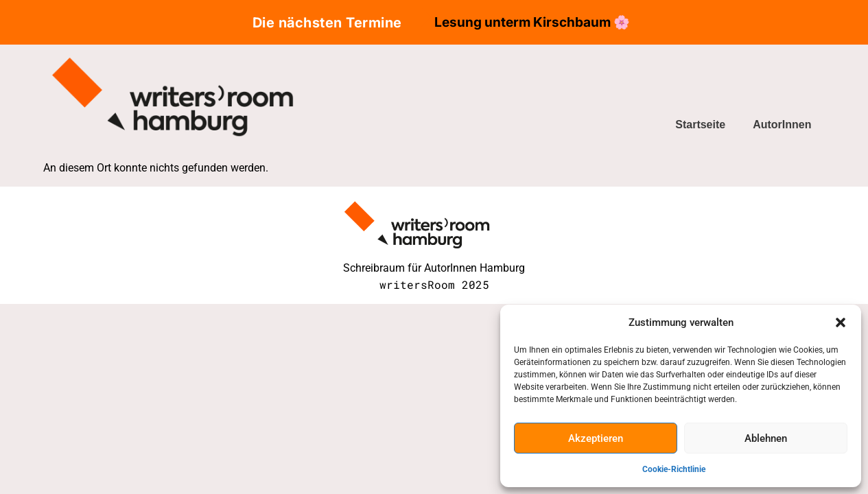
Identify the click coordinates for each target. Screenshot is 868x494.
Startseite (700, 125)
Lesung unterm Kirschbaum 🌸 (532, 22)
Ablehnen (766, 438)
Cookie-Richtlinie (674, 469)
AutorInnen (782, 125)
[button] (841, 322)
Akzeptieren (596, 438)
